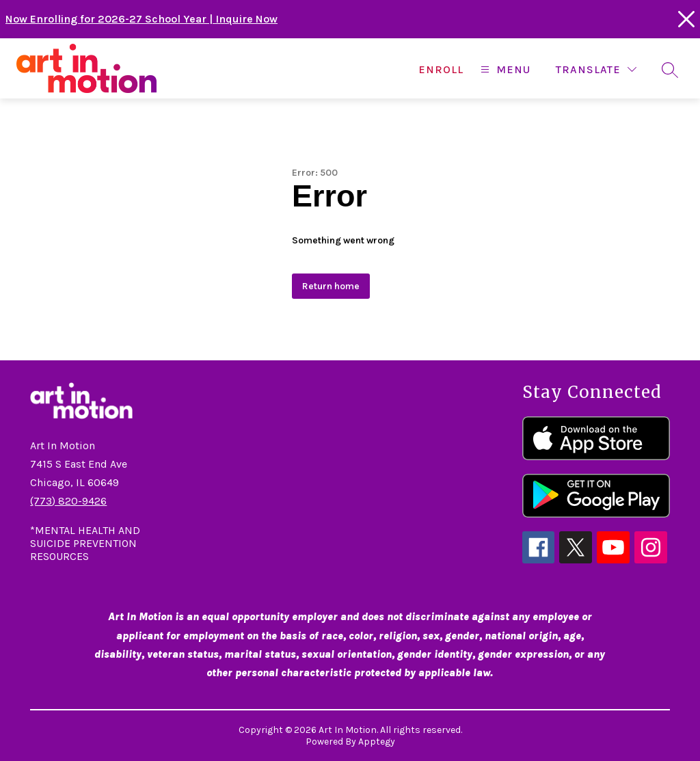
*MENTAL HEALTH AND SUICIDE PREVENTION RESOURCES (85, 543)
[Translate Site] (596, 69)
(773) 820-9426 (68, 501)
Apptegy (377, 742)
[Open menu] (504, 69)
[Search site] (670, 70)
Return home (331, 286)
